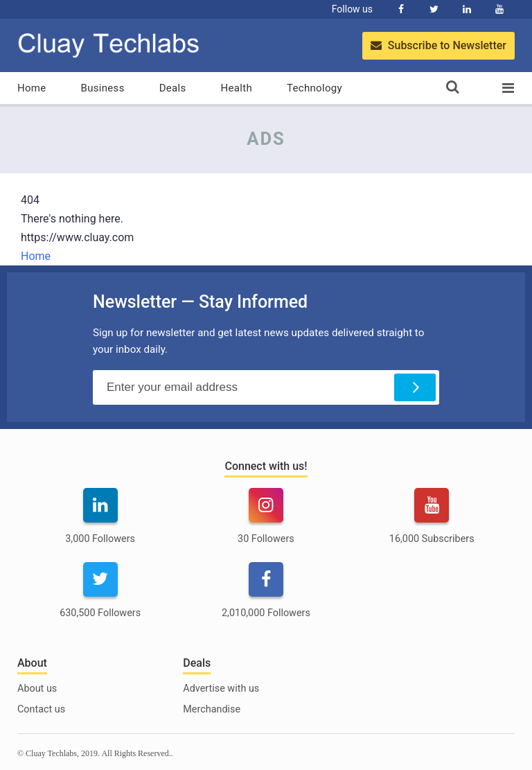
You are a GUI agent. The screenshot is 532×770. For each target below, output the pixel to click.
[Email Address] (266, 387)
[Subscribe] (415, 387)
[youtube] (432, 524)
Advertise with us (221, 689)
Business (103, 88)
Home (32, 88)
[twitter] (100, 598)
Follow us (352, 9)
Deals (173, 88)
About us (37, 689)
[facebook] (266, 598)
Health (237, 88)
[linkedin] (100, 524)
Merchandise (212, 709)
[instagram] (266, 524)
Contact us (41, 709)
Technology (314, 88)
